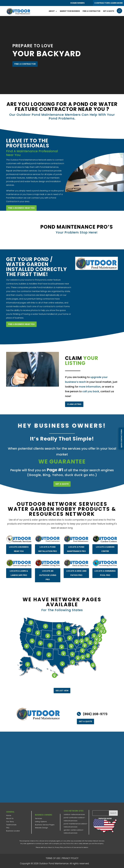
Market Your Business (70, 11)
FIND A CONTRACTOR (25, 64)
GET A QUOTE (62, 484)
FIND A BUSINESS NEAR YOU (21, 324)
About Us (10, 818)
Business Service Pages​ (45, 825)
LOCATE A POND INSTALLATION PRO (47, 540)
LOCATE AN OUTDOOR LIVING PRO (47, 566)
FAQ (8, 828)
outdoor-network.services (74, 814)
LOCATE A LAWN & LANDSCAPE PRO (18, 564)
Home (9, 815)
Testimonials (11, 825)
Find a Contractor (91, 11)
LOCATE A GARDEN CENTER (105, 540)
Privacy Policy (59, 847)
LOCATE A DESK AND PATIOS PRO (76, 564)
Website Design (41, 828)
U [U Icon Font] (119, 11)
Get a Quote (109, 11)
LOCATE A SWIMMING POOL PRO (105, 564)
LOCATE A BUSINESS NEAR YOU (19, 540)
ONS (97, 863)
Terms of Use (71, 847)
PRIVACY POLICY (70, 858)
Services (38, 818)
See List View (62, 690)
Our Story (10, 822)
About (52, 11)
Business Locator (13, 831)
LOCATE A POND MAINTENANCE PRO (75, 540)
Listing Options (41, 822)
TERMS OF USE (53, 858)
